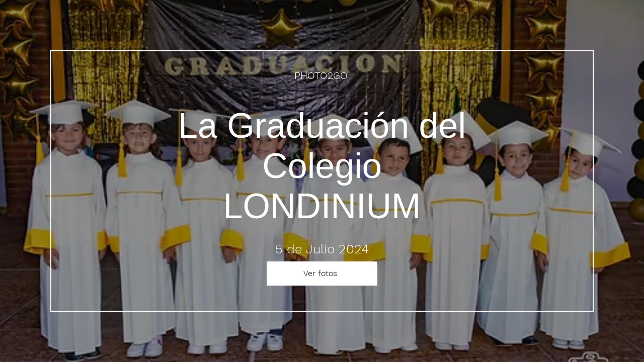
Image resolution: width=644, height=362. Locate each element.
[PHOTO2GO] (322, 75)
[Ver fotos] (322, 274)
